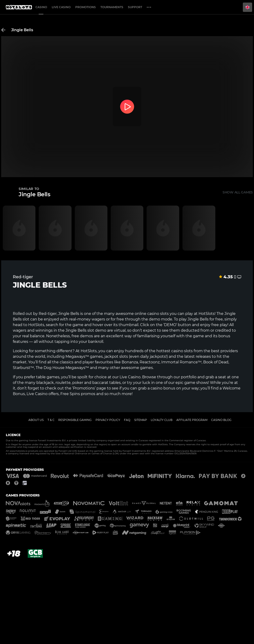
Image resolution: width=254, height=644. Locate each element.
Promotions (86, 7)
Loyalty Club (162, 420)
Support (135, 7)
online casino (147, 314)
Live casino (61, 7)
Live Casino (130, 377)
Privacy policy (108, 420)
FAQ (127, 420)
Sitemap (141, 420)
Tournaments (112, 7)
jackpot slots (116, 356)
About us (36, 420)
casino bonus (163, 388)
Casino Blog (221, 420)
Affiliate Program (192, 420)
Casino (41, 7)
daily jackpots (153, 356)
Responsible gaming (75, 420)
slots (188, 351)
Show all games (238, 192)
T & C (51, 420)
